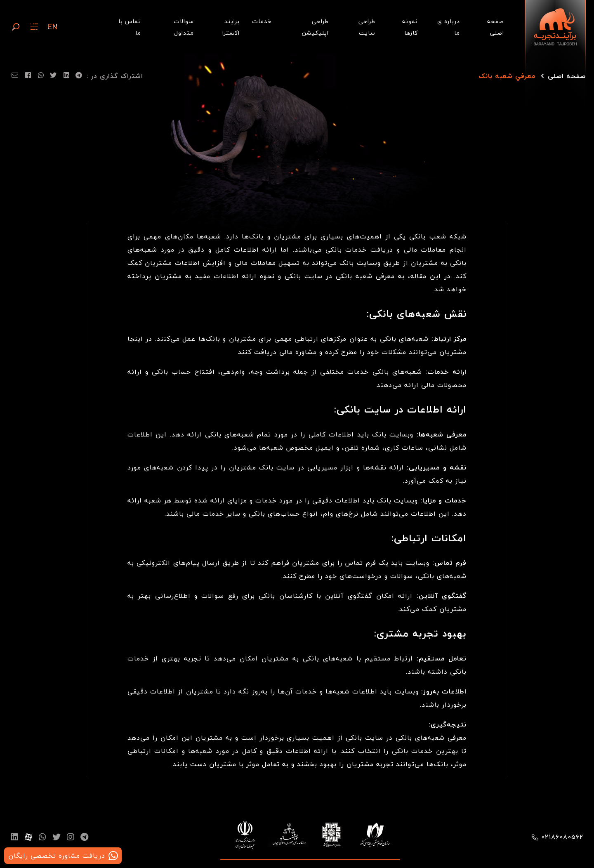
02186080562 (562, 837)
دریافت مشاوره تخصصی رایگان (57, 856)
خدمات (262, 21)
